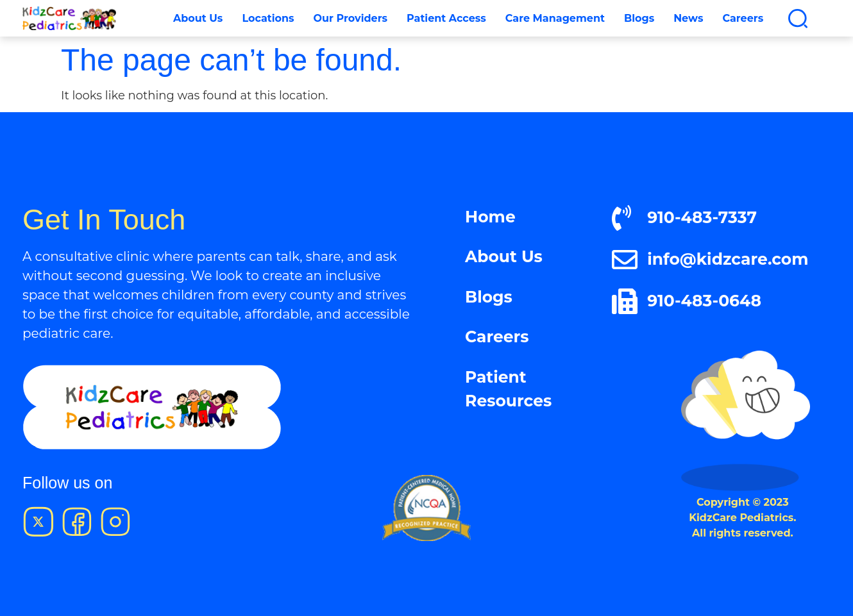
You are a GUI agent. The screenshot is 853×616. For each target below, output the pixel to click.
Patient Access (446, 18)
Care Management (555, 18)
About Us (198, 18)
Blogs (639, 18)
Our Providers (350, 18)
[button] (798, 19)
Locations (268, 18)
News (688, 18)
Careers (743, 18)
